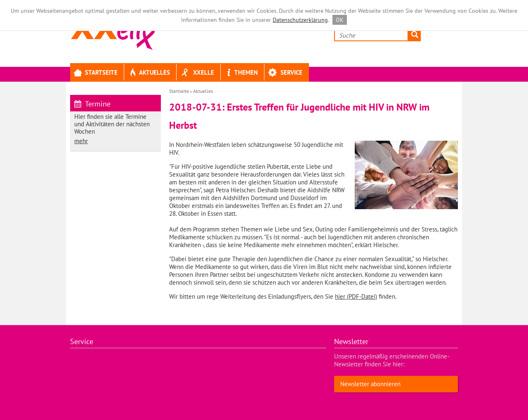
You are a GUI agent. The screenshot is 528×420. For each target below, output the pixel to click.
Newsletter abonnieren (370, 384)
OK (340, 20)
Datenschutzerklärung (300, 20)
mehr (81, 141)
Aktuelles (149, 73)
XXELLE (197, 73)
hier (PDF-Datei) (356, 296)
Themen (241, 73)
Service (285, 73)
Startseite (95, 73)
